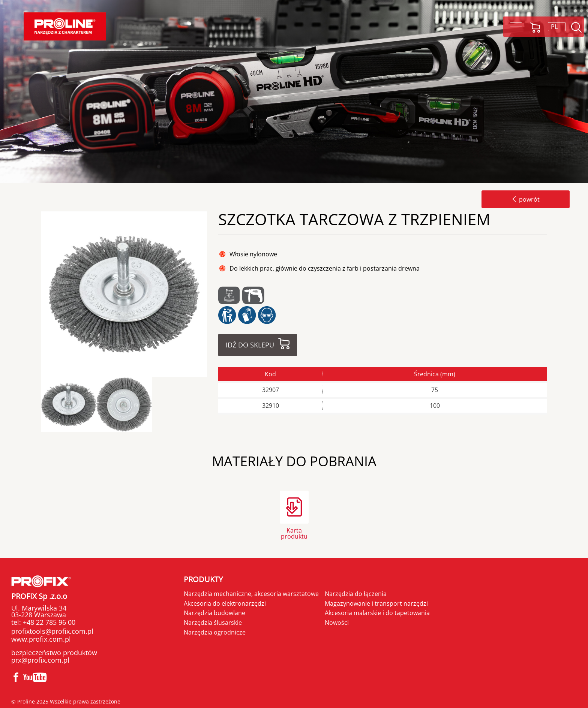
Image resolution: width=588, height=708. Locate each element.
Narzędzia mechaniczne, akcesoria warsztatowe (251, 594)
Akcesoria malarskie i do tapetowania (377, 613)
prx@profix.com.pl (40, 660)
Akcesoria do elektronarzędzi (225, 603)
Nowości (337, 623)
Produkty (203, 579)
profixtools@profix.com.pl (52, 631)
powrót (526, 199)
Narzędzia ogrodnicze (215, 632)
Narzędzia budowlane (214, 613)
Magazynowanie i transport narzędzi (376, 603)
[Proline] (65, 26)
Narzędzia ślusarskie (213, 623)
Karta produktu (294, 533)
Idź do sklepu (250, 345)
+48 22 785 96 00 (48, 622)
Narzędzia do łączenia (356, 594)
